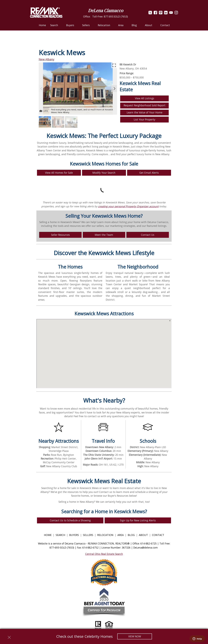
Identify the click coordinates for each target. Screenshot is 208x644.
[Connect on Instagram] (176, 13)
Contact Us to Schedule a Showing (70, 520)
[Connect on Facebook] (155, 13)
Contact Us (148, 235)
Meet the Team (104, 235)
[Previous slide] (41, 89)
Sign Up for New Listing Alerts (138, 520)
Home (42, 25)
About (143, 535)
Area (121, 535)
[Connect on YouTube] (171, 13)
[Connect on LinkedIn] (166, 13)
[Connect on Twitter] (150, 13)
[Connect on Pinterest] (161, 13)
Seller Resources (60, 235)
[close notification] (9, 636)
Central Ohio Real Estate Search (104, 554)
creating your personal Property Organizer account (128, 206)
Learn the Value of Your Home (145, 112)
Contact (165, 25)
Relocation (105, 535)
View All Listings (145, 98)
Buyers (74, 535)
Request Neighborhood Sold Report (145, 105)
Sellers (88, 535)
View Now (135, 636)
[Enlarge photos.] (114, 65)
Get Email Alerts (149, 173)
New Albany (47, 59)
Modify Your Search (104, 173)
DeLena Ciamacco (106, 10)
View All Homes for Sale (59, 173)
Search (60, 535)
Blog (132, 535)
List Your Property (145, 119)
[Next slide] (114, 89)
